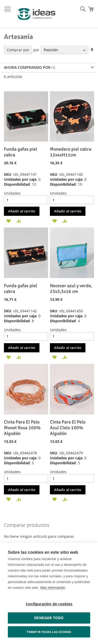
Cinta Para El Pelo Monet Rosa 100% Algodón (22, 428)
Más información (53, 588)
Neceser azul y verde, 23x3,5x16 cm (71, 289)
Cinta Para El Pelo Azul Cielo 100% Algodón (68, 428)
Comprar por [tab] (18, 50)
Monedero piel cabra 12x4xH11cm (71, 152)
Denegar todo (49, 618)
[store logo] (37, 14)
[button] (8, 220)
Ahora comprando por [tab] (27, 67)
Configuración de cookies (49, 604)
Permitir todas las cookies (49, 632)
